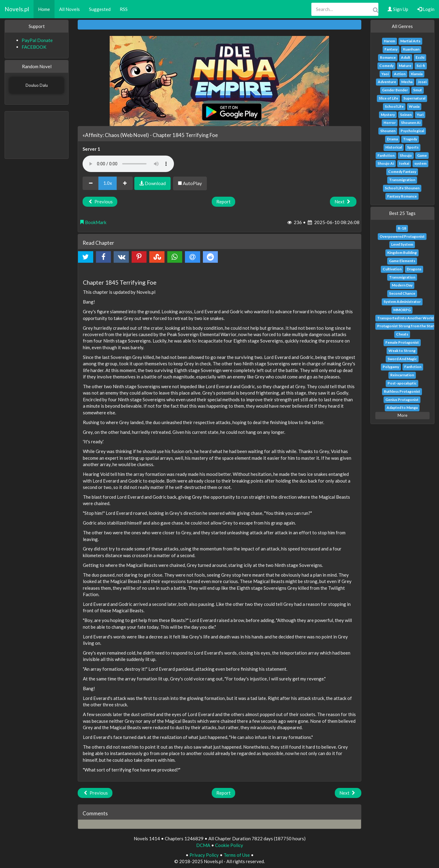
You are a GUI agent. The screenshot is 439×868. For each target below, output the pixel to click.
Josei (422, 82)
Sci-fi (421, 66)
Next (343, 202)
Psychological (412, 131)
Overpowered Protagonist (402, 236)
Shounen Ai (411, 123)
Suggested (100, 9)
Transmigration (402, 180)
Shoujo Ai (386, 163)
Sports (413, 147)
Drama (392, 139)
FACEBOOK (34, 47)
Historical (394, 147)
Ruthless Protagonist (402, 391)
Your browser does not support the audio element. (128, 164)
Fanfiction (386, 155)
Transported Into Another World (405, 318)
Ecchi (420, 57)
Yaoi (385, 74)
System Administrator (402, 302)
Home (44, 9)
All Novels (69, 9)
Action (400, 74)
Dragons (414, 269)
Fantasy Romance (402, 196)
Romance (388, 57)
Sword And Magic (402, 359)
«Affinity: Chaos (101, 135)
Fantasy (391, 49)
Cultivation (392, 269)
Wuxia (414, 106)
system (420, 163)
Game (422, 155)
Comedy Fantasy (402, 172)
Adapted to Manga (402, 408)
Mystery (388, 115)
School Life (394, 106)
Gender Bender (395, 90)
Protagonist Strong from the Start (406, 326)
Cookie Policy (229, 845)
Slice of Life (388, 98)
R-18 (402, 228)
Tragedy (410, 139)
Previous (100, 202)
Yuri (420, 115)
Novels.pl (17, 9)
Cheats (402, 334)
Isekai (404, 163)
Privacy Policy (204, 855)
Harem (389, 41)
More (402, 415)
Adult (406, 57)
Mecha (407, 82)
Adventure (387, 82)
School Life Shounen (402, 188)
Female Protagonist (402, 342)
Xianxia (417, 74)
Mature (405, 66)
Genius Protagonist (402, 400)
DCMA (203, 845)
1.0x (108, 183)
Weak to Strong (402, 351)
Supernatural (414, 98)
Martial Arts (410, 41)
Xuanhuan (411, 49)
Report (223, 202)
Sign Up (398, 9)
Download (152, 183)
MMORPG (402, 310)
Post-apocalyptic (402, 383)
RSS (124, 9)
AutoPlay (190, 183)
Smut (418, 90)
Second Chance (402, 293)
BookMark (93, 222)
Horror (390, 123)
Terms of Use (237, 855)
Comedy (386, 66)
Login (426, 9)
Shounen (388, 131)
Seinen (406, 115)
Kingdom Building (402, 253)
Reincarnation (402, 375)
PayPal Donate (37, 40)
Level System (402, 244)
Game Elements (402, 261)
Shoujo (406, 155)
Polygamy (391, 367)
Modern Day (402, 285)
